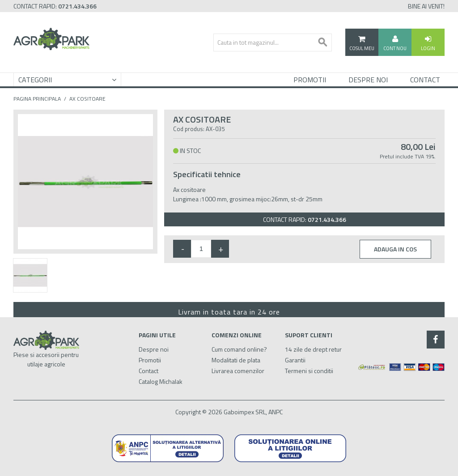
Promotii (310, 80)
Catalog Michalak (161, 381)
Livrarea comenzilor (238, 371)
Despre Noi (368, 80)
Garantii (295, 360)
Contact (425, 80)
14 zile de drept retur (313, 349)
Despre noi (154, 349)
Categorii (35, 80)
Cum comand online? (239, 349)
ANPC (276, 412)
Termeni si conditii (309, 371)
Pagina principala (37, 99)
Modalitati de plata (236, 360)
